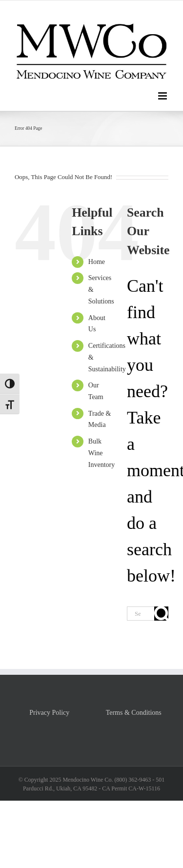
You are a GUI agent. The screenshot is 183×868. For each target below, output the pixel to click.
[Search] (161, 614)
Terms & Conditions (134, 713)
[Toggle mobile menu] (163, 96)
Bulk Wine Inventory (102, 453)
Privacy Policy (49, 713)
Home (97, 262)
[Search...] (141, 614)
